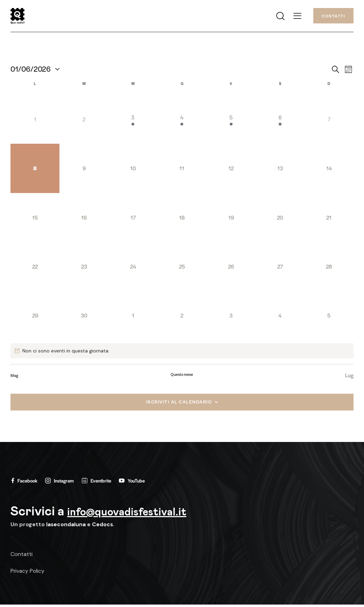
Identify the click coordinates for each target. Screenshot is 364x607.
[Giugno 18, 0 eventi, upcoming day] (182, 219)
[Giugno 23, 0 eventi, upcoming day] (84, 268)
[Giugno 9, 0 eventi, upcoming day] (84, 170)
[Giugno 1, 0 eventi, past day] (35, 121)
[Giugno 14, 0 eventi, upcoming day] (329, 170)
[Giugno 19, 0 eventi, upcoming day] (231, 219)
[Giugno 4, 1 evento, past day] (182, 121)
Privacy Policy (28, 573)
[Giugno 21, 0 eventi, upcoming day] (329, 219)
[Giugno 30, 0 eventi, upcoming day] (84, 317)
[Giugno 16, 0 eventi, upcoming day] (84, 219)
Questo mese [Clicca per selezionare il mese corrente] (182, 376)
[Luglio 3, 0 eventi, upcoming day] (231, 317)
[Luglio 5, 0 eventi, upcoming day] (329, 317)
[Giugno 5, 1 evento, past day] (231, 121)
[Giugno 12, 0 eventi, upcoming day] (231, 170)
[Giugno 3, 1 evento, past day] (133, 121)
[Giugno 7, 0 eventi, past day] (329, 121)
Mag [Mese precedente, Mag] (14, 377)
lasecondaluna (66, 527)
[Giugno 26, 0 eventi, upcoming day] (231, 268)
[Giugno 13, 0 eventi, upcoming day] (280, 170)
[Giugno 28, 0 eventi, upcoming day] (329, 268)
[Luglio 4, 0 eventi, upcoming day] (280, 317)
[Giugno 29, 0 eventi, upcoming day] (35, 317)
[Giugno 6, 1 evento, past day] (280, 121)
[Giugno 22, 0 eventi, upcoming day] (35, 268)
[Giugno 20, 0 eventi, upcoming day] (280, 219)
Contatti (22, 556)
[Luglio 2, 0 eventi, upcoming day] (182, 317)
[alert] (182, 353)
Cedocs (104, 527)
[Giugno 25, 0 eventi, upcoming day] (182, 268)
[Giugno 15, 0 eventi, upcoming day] (35, 219)
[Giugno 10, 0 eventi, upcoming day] (133, 170)
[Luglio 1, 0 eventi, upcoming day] (133, 317)
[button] (297, 17)
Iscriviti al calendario (179, 403)
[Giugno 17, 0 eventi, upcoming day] (133, 219)
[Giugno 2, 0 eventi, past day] (84, 121)
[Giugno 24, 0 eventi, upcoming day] (133, 268)
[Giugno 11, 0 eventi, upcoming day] (182, 170)
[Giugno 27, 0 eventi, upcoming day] (280, 268)
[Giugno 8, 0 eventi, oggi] (35, 170)
